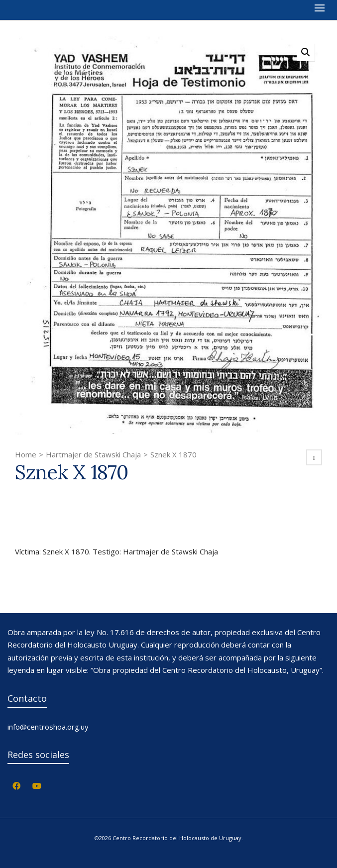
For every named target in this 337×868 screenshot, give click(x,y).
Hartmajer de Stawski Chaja (93, 454)
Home (26, 454)
